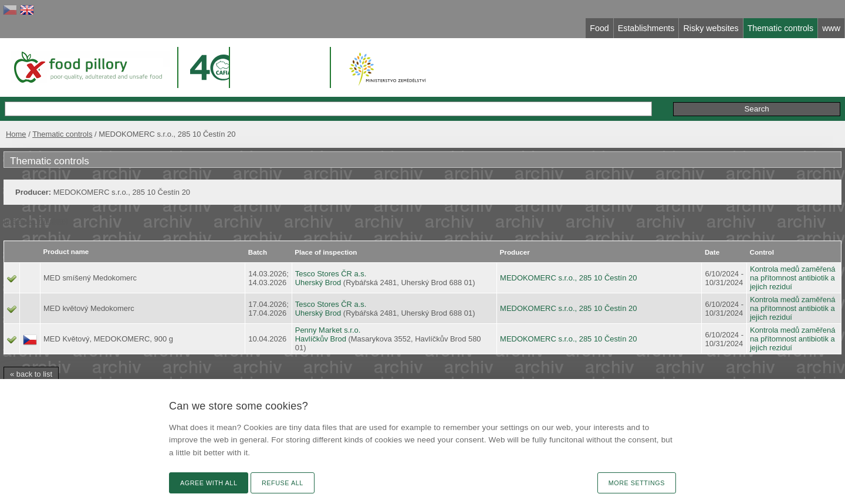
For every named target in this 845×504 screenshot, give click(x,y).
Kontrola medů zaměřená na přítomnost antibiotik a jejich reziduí (792, 278)
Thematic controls (62, 134)
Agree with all (209, 483)
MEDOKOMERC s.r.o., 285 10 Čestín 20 (568, 278)
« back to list (31, 374)
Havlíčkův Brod (321, 339)
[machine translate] (36, 221)
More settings (637, 483)
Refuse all (283, 483)
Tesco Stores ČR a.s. (331, 274)
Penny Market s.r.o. (328, 330)
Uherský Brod (318, 283)
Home (16, 134)
